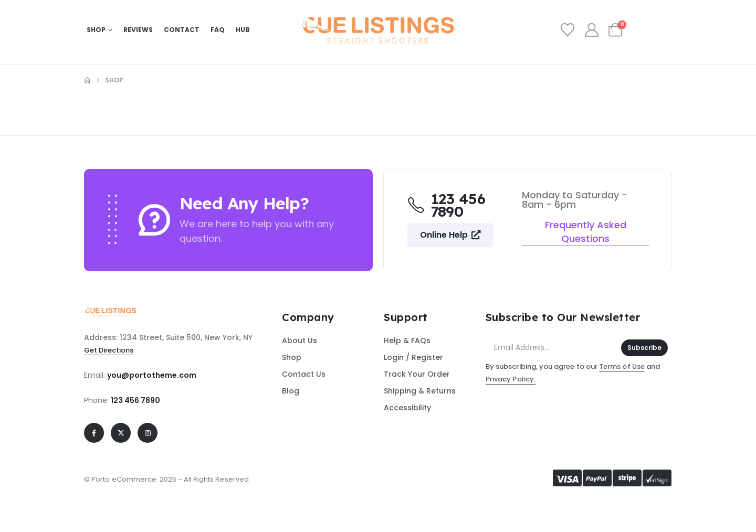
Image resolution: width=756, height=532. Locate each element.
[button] (451, 235)
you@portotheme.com (152, 375)
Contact (182, 30)
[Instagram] (148, 433)
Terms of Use (622, 366)
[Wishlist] (568, 30)
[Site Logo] (378, 30)
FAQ (218, 30)
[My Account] (591, 30)
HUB (243, 30)
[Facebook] (94, 433)
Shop (96, 30)
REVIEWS (138, 30)
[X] (121, 433)
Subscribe (644, 348)
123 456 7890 (135, 400)
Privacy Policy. (511, 379)
